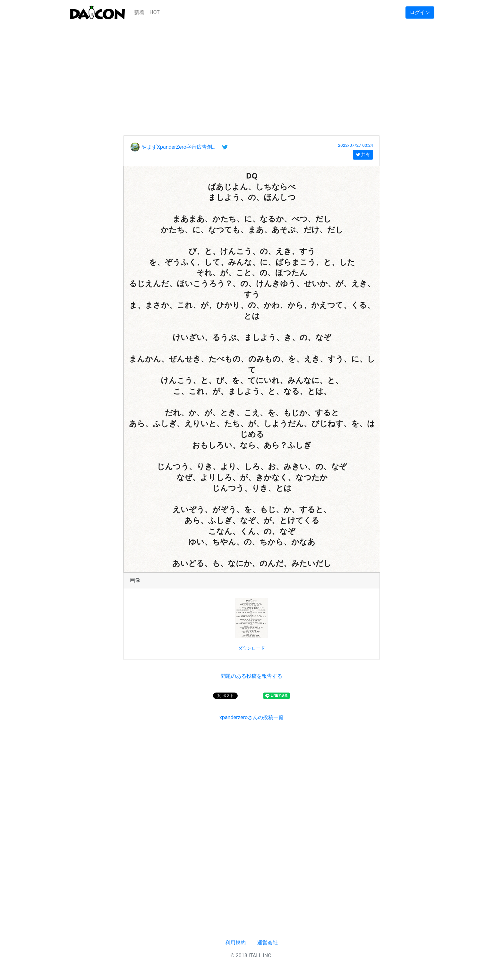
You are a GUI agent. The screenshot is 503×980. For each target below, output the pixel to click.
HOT (155, 12)
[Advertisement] (251, 70)
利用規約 (235, 943)
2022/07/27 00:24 (355, 145)
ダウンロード (251, 648)
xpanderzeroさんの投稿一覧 (251, 717)
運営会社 (268, 943)
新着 (139, 12)
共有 (363, 154)
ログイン (420, 12)
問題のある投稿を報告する (251, 676)
